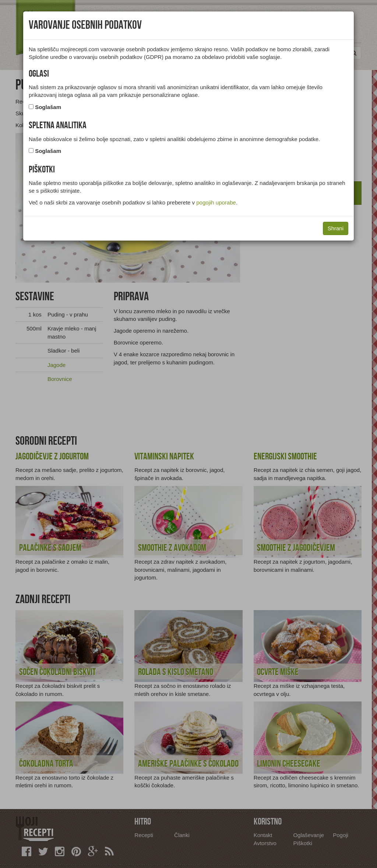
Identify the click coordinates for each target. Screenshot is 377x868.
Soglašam (48, 107)
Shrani (336, 228)
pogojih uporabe (216, 202)
